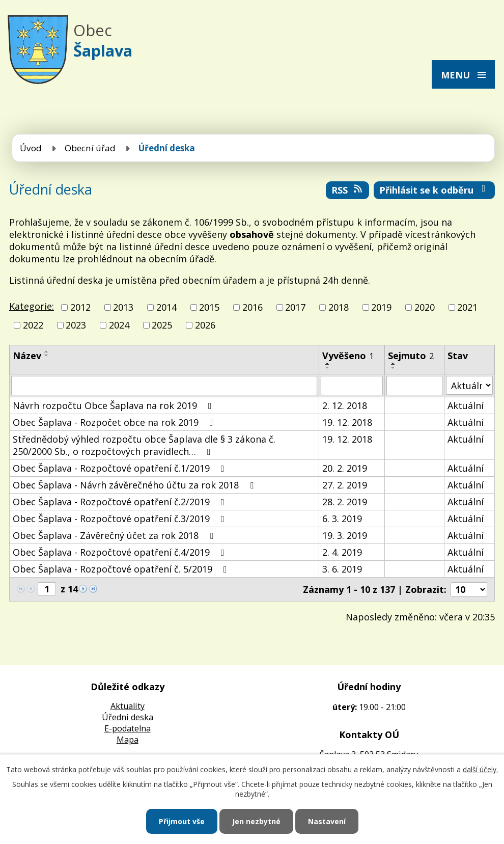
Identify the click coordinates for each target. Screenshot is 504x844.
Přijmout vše (182, 821)
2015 (209, 307)
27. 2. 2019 (345, 485)
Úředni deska (128, 717)
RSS (348, 190)
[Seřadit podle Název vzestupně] (47, 351)
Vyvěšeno (348, 356)
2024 (119, 325)
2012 (80, 307)
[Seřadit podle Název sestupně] (47, 356)
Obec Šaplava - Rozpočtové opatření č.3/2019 (121, 519)
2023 (76, 325)
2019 (381, 307)
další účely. (480, 769)
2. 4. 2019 (342, 552)
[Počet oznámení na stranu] (469, 589)
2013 (123, 307)
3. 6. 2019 (342, 569)
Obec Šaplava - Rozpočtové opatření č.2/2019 (121, 502)
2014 (166, 307)
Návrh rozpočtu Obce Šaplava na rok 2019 (114, 405)
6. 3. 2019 (342, 519)
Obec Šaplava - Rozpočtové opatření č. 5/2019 (122, 569)
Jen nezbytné (256, 821)
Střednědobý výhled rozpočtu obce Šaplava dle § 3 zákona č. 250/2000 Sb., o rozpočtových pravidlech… (144, 445)
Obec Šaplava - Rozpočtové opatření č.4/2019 (121, 552)
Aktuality (128, 706)
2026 (205, 325)
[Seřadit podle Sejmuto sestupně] (394, 368)
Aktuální (466, 405)
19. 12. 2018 (347, 422)
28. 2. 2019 (345, 502)
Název (27, 356)
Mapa (128, 740)
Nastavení (327, 821)
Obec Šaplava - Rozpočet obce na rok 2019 (115, 422)
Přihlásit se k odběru (435, 190)
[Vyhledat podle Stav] (469, 385)
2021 (467, 307)
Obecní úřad (90, 148)
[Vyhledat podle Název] (164, 386)
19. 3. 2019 (345, 535)
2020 (425, 307)
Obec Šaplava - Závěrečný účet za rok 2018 (115, 535)
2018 (339, 307)
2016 (253, 307)
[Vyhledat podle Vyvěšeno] (352, 386)
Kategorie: (32, 306)
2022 (33, 325)
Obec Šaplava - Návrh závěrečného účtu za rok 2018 (135, 485)
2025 (162, 325)
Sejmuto (411, 356)
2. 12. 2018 (345, 405)
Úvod (31, 148)
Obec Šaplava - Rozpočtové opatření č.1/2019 (121, 468)
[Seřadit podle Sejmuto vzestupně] (394, 364)
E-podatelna (128, 728)
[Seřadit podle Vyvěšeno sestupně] (328, 368)
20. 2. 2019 (345, 468)
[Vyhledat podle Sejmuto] (414, 386)
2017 (295, 307)
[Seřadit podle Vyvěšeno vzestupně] (328, 364)
